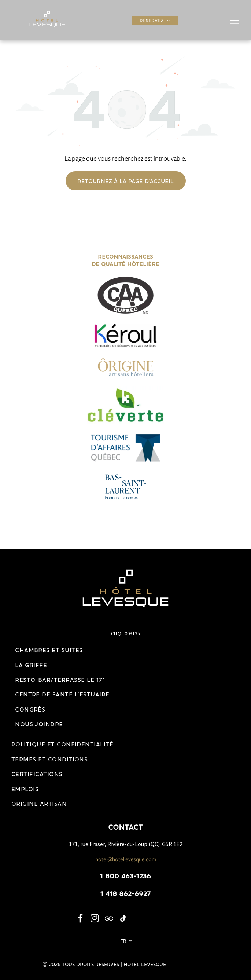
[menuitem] (155, 20)
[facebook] (80, 919)
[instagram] (95, 919)
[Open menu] (235, 20)
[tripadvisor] (109, 919)
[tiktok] (123, 919)
